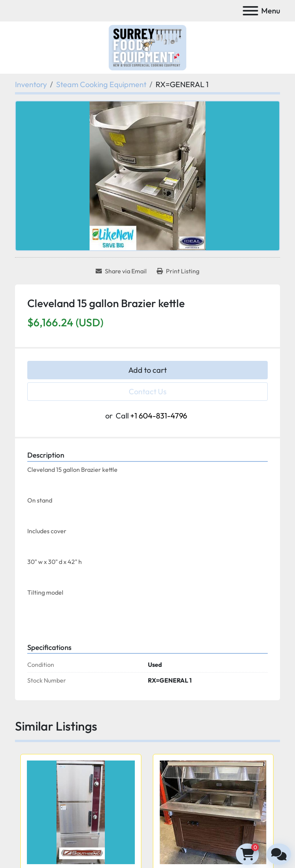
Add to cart (147, 370)
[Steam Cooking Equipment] (101, 84)
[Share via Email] (121, 271)
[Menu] (250, 11)
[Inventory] (31, 84)
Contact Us (148, 391)
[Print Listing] (178, 271)
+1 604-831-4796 (159, 416)
